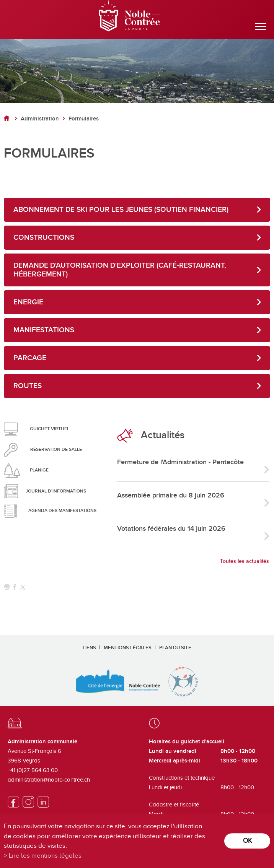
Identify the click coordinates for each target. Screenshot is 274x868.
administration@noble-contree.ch (49, 780)
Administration (40, 119)
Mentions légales (128, 648)
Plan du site (175, 648)
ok (247, 841)
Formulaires (84, 119)
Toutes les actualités (245, 561)
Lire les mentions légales (45, 856)
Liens (89, 648)
